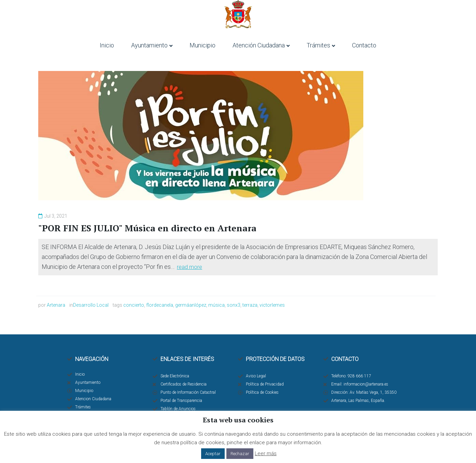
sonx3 (234, 305)
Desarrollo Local (91, 305)
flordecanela (160, 305)
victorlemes (272, 305)
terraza (250, 305)
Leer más (266, 453)
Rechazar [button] (240, 454)
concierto (134, 305)
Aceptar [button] (213, 454)
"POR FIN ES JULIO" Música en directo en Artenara (148, 228)
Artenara (56, 305)
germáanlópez (191, 305)
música (216, 305)
